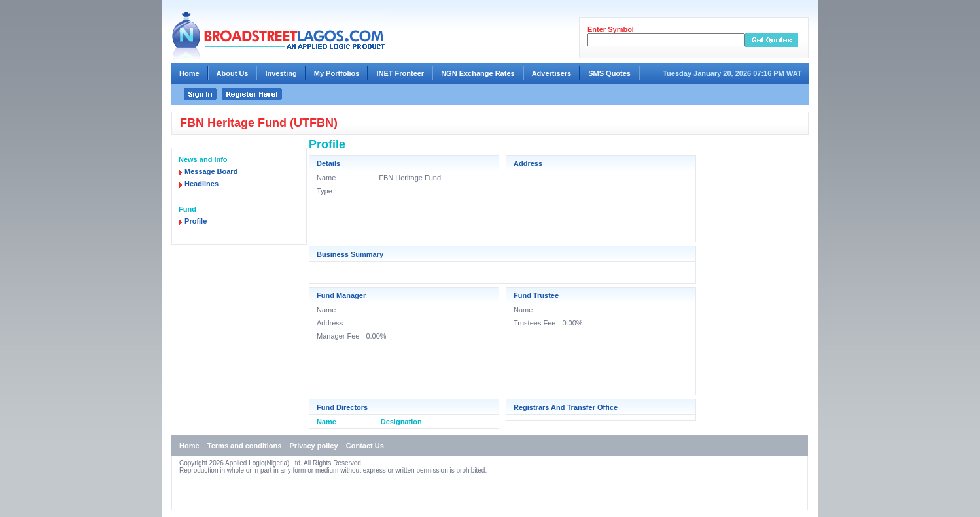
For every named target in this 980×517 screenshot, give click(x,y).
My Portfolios (337, 73)
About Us (233, 73)
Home (189, 73)
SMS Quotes (609, 73)
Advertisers (552, 73)
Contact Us (365, 446)
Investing (281, 73)
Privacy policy (314, 446)
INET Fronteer (400, 73)
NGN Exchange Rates (478, 73)
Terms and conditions (244, 446)
